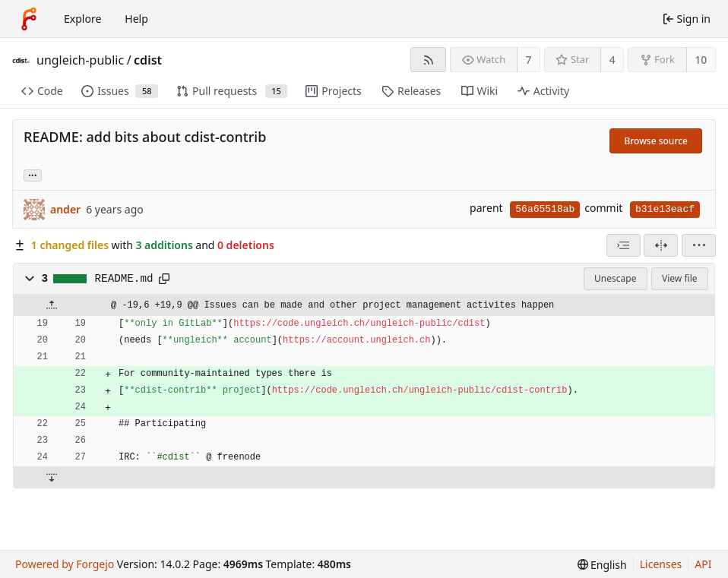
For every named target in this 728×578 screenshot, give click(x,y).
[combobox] (624, 245)
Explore (82, 19)
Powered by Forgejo (65, 564)
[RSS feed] (428, 60)
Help (136, 19)
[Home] (29, 19)
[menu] (699, 245)
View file (679, 278)
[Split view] (661, 245)
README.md (124, 279)
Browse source (656, 141)
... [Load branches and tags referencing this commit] (33, 174)
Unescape (615, 278)
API (703, 564)
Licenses (661, 564)
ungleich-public (80, 60)
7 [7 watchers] (529, 60)
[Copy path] (164, 279)
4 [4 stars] (612, 60)
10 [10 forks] (701, 60)
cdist (148, 60)
